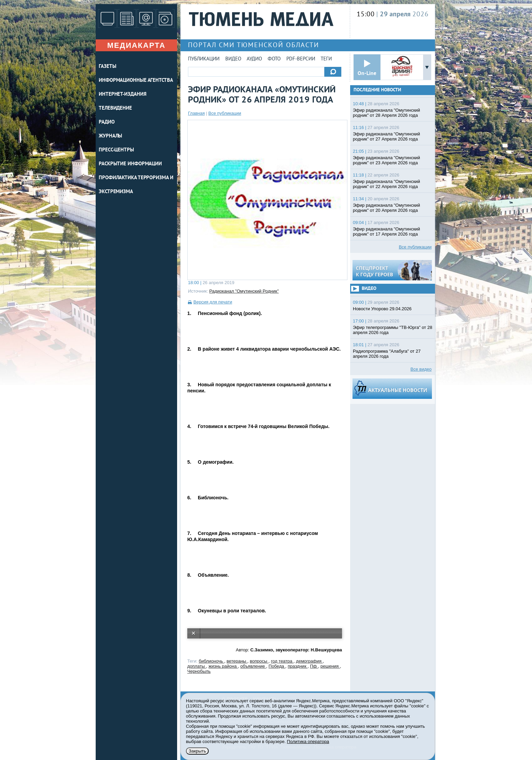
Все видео (421, 369)
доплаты (197, 666)
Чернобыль (199, 671)
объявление (253, 666)
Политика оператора (308, 742)
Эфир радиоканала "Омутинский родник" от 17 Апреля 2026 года (386, 231)
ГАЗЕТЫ (107, 67)
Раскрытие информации (130, 164)
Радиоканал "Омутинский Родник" (244, 291)
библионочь (212, 661)
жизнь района (223, 666)
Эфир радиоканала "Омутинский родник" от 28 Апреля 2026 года (386, 113)
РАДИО (107, 122)
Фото (274, 59)
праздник (298, 666)
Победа (277, 666)
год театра (282, 661)
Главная (196, 113)
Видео (233, 59)
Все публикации (225, 113)
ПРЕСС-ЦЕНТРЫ (116, 150)
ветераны (237, 661)
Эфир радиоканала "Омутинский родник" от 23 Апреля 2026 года (386, 160)
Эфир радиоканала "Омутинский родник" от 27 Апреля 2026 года (386, 136)
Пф (314, 666)
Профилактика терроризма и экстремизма (136, 185)
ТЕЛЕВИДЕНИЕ (115, 108)
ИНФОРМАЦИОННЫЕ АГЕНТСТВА (136, 81)
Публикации (204, 59)
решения (330, 666)
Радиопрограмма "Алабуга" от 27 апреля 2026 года (387, 354)
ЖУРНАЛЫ (110, 136)
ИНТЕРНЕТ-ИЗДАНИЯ (122, 95)
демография (309, 661)
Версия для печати (213, 302)
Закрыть (197, 751)
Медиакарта (136, 45)
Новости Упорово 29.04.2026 (382, 309)
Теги (326, 59)
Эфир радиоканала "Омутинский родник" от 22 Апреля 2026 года (386, 184)
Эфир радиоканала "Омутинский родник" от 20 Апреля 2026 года (386, 208)
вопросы (259, 661)
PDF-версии (301, 59)
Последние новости (377, 90)
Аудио (254, 59)
